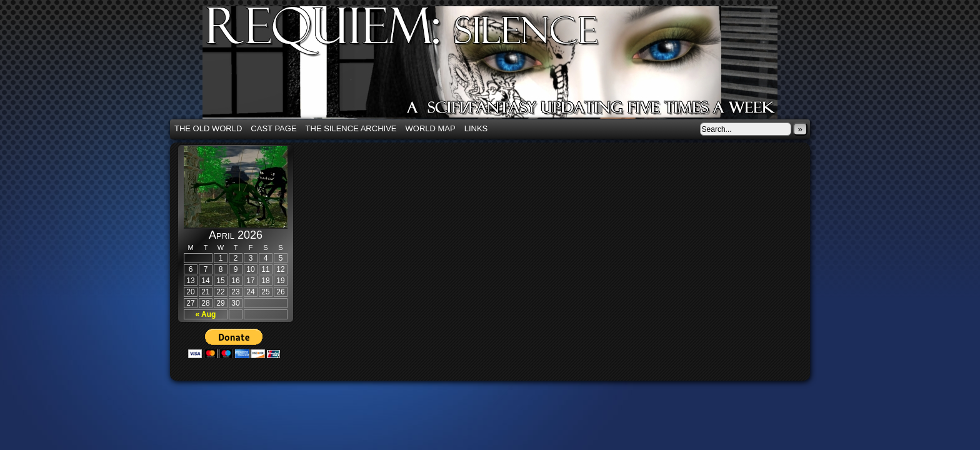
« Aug (206, 314)
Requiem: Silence (509, 66)
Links (476, 128)
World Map (431, 128)
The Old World (208, 128)
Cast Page (273, 128)
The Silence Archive (351, 128)
